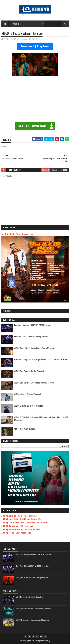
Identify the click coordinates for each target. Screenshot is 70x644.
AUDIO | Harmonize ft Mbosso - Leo (17, 526)
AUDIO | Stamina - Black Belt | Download (28, 406)
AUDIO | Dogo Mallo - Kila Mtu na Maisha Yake (21, 519)
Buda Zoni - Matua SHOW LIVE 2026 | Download (31, 337)
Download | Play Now (35, 47)
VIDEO (34, 39)
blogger (46, 170)
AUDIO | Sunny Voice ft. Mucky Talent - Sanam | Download (35, 348)
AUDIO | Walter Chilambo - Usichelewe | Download (33, 609)
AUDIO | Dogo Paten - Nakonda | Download (29, 371)
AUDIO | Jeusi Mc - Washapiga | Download (19, 516)
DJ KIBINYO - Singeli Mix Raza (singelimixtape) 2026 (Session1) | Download (41, 360)
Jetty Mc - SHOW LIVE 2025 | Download (29, 597)
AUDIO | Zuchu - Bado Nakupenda (16, 533)
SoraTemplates (34, 641)
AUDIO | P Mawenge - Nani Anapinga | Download (32, 620)
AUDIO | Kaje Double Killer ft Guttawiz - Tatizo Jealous (25, 523)
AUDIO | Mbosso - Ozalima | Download (28, 394)
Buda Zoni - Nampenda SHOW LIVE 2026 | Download (33, 325)
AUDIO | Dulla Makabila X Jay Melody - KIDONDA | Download (35, 383)
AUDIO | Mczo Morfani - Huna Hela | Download (32, 578)
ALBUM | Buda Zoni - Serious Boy (17, 234)
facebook (64, 170)
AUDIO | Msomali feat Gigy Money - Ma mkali (21, 529)
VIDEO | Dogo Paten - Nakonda (25, 429)
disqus (54, 170)
